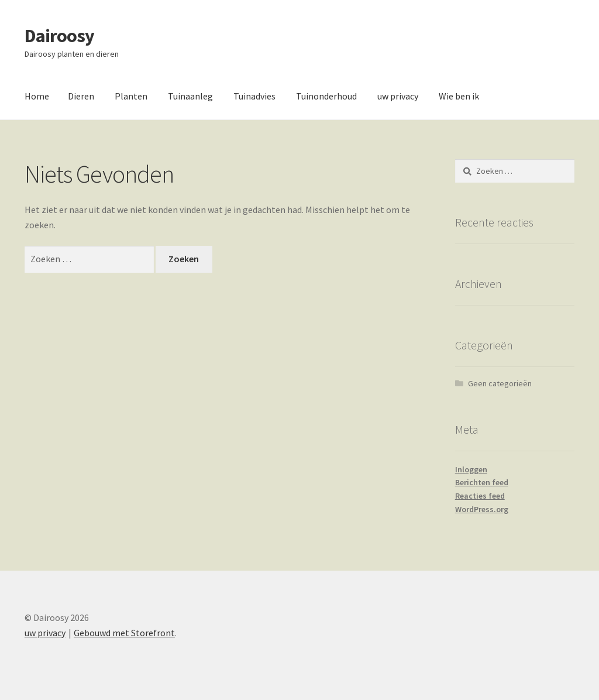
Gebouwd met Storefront (124, 633)
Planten (131, 96)
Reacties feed (480, 496)
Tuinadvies (254, 96)
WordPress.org (482, 509)
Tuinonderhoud (326, 96)
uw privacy (398, 96)
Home (37, 96)
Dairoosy (59, 36)
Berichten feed (482, 482)
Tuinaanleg (190, 96)
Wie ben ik (459, 96)
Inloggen (471, 469)
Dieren (81, 96)
